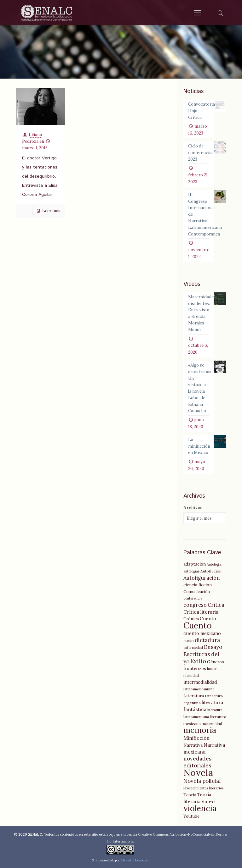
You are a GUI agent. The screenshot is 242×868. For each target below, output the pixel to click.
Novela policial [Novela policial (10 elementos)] (202, 779)
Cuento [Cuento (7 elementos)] (208, 617)
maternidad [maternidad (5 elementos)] (212, 722)
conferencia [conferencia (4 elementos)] (193, 596)
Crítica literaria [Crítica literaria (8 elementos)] (201, 610)
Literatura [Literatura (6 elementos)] (194, 694)
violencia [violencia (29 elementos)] (200, 806)
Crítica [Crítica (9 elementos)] (216, 603)
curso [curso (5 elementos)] (189, 639)
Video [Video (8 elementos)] (208, 800)
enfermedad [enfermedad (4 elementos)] (193, 646)
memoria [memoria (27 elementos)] (200, 728)
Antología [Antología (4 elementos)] (214, 562)
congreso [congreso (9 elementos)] (195, 603)
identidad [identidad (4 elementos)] (191, 674)
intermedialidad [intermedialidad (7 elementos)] (200, 680)
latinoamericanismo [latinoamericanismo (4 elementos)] (199, 687)
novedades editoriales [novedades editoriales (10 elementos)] (197, 760)
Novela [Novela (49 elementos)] (198, 771)
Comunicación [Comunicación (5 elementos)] (197, 590)
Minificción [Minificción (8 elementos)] (196, 736)
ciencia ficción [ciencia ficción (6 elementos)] (198, 583)
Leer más (51, 211)
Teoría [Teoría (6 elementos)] (190, 793)
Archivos (193, 506)
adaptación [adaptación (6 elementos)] (195, 562)
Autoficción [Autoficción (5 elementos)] (211, 569)
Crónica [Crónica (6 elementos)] (191, 617)
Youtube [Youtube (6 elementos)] (191, 814)
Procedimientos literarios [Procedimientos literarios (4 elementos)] (203, 786)
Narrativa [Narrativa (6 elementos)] (193, 743)
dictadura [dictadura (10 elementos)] (207, 638)
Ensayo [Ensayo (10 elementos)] (213, 645)
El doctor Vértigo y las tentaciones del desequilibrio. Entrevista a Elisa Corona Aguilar (40, 176)
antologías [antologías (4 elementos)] (191, 569)
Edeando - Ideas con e (135, 858)
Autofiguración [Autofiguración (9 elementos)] (202, 576)
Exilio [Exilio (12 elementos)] (198, 659)
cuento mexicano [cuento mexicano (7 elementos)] (202, 632)
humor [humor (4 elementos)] (212, 667)
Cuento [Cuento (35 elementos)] (198, 623)
